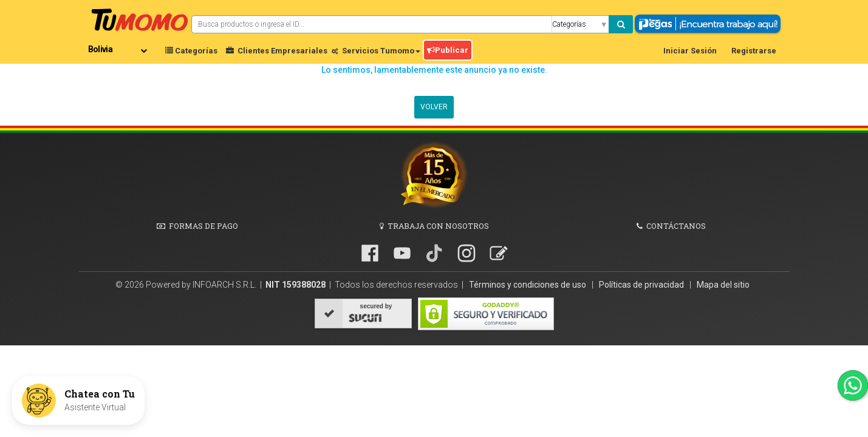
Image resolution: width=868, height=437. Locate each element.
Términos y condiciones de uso (528, 285)
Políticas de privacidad (642, 285)
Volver (434, 107)
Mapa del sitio (723, 285)
